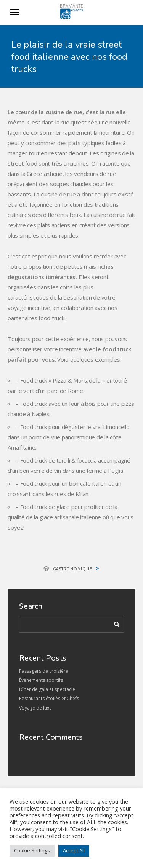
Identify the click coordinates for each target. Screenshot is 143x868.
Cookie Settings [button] (32, 850)
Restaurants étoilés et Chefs (49, 698)
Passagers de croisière (44, 671)
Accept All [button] (74, 850)
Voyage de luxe (35, 708)
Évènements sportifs (41, 680)
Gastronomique (73, 569)
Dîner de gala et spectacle (47, 689)
